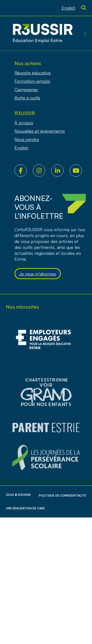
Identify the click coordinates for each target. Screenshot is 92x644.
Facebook (24, 171)
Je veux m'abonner (38, 274)
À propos (24, 123)
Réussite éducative (33, 73)
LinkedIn (60, 171)
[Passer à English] (68, 8)
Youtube (79, 171)
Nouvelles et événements (40, 131)
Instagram (42, 171)
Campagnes (26, 89)
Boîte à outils (27, 98)
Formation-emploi (32, 81)
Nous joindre (27, 139)
